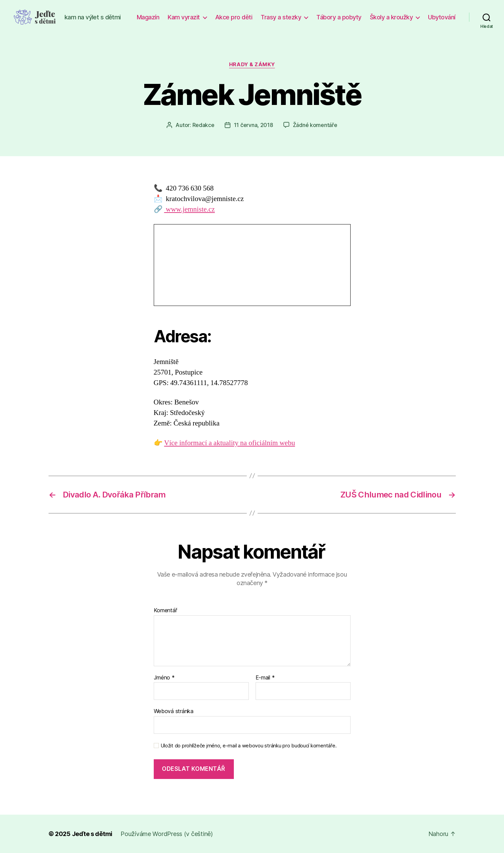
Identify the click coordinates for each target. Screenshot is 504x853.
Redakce (203, 125)
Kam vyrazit (184, 17)
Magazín (148, 17)
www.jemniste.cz (190, 209)
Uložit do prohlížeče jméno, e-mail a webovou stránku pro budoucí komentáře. (249, 746)
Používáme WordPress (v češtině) (167, 834)
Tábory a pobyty (339, 17)
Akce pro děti (234, 17)
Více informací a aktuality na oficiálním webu (230, 443)
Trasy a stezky (281, 17)
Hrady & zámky (252, 65)
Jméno (164, 678)
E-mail (265, 678)
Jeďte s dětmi (92, 834)
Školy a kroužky (391, 17)
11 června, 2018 (254, 125)
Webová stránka (174, 711)
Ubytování (442, 17)
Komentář (165, 611)
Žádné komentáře (315, 125)
